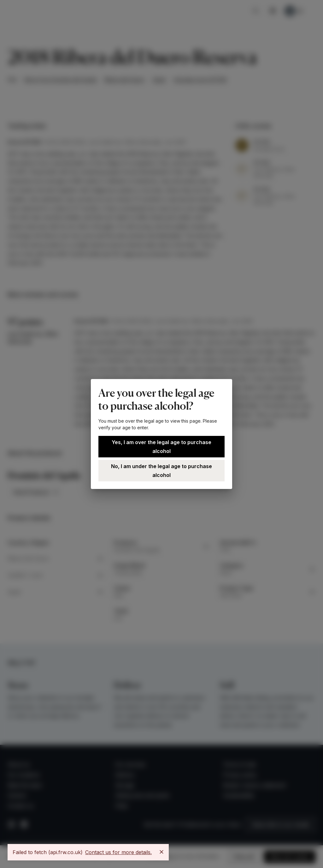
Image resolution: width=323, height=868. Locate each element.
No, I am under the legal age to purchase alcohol (161, 471)
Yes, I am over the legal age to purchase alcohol (161, 447)
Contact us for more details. (118, 852)
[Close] (161, 852)
